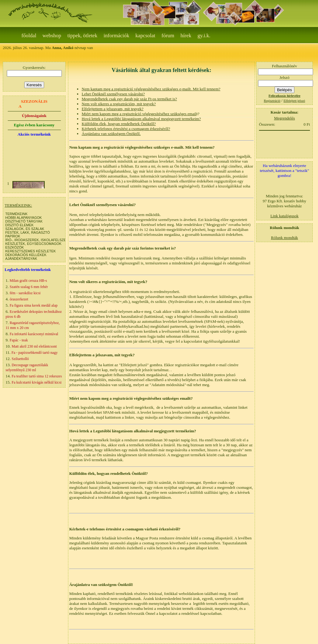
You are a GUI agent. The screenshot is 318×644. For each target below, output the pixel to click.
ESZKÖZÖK (15, 247)
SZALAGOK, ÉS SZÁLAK (25, 229)
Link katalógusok (285, 216)
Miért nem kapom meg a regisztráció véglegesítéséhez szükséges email (139, 114)
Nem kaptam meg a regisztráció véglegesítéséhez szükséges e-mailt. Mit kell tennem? (151, 89)
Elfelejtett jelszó (294, 101)
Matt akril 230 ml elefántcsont (34, 346)
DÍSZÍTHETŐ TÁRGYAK (24, 221)
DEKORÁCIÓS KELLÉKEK (26, 255)
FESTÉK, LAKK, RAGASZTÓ (28, 232)
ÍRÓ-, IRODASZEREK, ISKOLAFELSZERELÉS (41, 240)
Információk (117, 36)
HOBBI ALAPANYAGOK (24, 218)
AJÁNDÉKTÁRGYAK (21, 259)
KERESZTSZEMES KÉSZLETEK (31, 251)
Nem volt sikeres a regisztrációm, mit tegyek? (119, 104)
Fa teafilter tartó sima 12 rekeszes (37, 376)
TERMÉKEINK (16, 214)
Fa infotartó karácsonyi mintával (34, 334)
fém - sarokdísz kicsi (25, 293)
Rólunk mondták (284, 238)
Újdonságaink (34, 116)
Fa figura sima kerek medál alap (34, 305)
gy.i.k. (204, 36)
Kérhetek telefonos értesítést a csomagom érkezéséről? (126, 129)
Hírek (186, 36)
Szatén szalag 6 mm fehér (29, 287)
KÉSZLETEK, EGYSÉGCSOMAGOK (33, 244)
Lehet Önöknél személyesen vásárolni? (113, 94)
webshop (52, 36)
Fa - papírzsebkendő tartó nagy (35, 353)
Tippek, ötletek (82, 36)
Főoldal (29, 36)
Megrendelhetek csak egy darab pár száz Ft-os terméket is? (129, 99)
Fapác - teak (19, 340)
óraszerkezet (19, 299)
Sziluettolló (20, 359)
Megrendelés (284, 118)
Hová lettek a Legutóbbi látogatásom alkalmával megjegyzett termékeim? (141, 119)
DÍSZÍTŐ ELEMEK (19, 225)
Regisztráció (272, 101)
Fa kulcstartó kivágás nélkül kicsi (37, 382)
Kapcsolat (145, 36)
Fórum (168, 36)
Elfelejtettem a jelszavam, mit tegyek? (113, 109)
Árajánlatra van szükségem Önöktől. (111, 134)
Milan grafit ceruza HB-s (28, 281)
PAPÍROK (13, 236)
